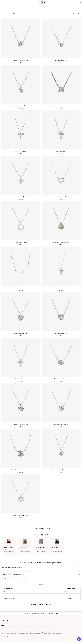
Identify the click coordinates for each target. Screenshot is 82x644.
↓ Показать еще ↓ (41, 608)
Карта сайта (5, 637)
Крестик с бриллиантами (61, 151)
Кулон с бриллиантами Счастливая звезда (61, 470)
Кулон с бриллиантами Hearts (61, 197)
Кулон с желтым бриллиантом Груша (61, 242)
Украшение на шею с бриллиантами (21, 288)
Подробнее (6, 549)
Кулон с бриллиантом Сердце (61, 60)
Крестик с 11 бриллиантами (21, 151)
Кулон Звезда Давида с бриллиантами (21, 470)
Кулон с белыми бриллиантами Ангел (61, 288)
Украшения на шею (36, 613)
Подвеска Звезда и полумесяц (21, 242)
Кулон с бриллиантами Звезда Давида (21, 515)
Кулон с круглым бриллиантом (21, 60)
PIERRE (25, 613)
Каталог (29, 613)
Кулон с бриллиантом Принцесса (61, 106)
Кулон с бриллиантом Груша (21, 106)
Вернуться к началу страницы (42, 528)
